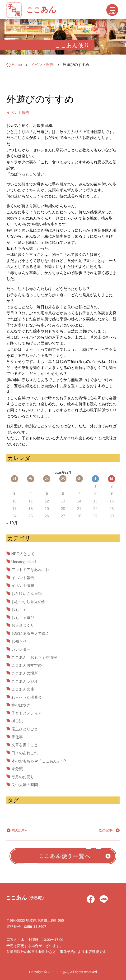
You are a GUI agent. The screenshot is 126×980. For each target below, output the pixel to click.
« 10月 (12, 523)
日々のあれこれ (25, 753)
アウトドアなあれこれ (30, 570)
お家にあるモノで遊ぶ (30, 633)
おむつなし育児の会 (28, 602)
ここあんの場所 (25, 673)
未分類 (17, 769)
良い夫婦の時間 (25, 785)
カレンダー (21, 649)
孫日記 (17, 721)
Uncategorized (24, 562)
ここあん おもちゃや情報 (34, 657)
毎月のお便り (23, 777)
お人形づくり (23, 625)
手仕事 (17, 737)
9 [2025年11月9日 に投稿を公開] (112, 494)
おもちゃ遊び (23, 618)
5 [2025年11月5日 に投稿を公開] (47, 494)
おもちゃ (19, 610)
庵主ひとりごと (25, 729)
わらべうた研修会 (27, 697)
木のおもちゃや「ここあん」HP (39, 761)
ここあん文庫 (23, 689)
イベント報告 (18, 113)
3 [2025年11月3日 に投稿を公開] (14, 494)
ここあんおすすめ (27, 665)
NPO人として (23, 554)
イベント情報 (23, 586)
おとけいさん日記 (27, 594)
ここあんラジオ (25, 681)
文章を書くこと (25, 745)
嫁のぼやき (21, 705)
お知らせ (19, 642)
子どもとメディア (27, 713)
